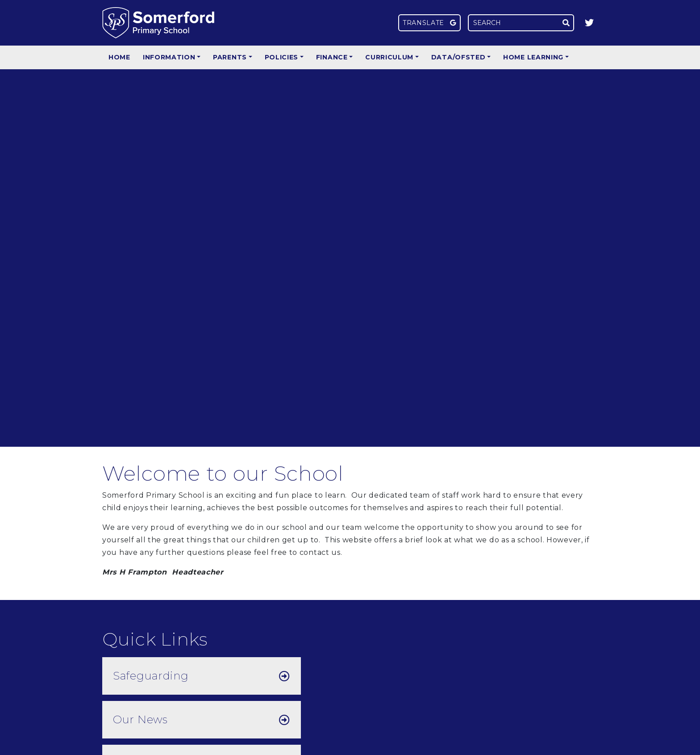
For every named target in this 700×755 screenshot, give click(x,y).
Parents (230, 57)
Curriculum (389, 57)
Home (119, 57)
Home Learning (533, 57)
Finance (332, 57)
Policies (282, 57)
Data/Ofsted (458, 57)
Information (169, 57)
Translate (429, 23)
